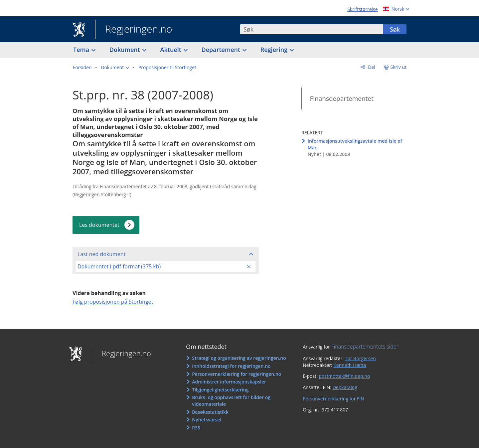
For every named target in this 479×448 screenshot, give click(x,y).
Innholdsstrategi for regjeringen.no (231, 366)
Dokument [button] (126, 50)
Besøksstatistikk (210, 412)
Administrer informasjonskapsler (229, 382)
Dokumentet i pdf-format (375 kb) (119, 266)
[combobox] (312, 29)
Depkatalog (345, 387)
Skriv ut (399, 67)
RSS (196, 428)
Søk (395, 29)
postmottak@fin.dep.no (344, 376)
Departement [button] (222, 50)
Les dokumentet (99, 225)
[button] (115, 68)
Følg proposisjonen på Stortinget (113, 302)
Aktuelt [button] (172, 50)
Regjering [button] (275, 50)
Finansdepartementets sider (365, 347)
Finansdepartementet (341, 98)
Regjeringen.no (134, 30)
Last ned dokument (101, 254)
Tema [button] (82, 50)
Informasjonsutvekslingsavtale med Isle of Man (355, 144)
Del (371, 67)
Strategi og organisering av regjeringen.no (239, 358)
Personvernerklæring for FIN (333, 399)
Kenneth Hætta (350, 365)
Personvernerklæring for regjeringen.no (237, 374)
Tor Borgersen (360, 358)
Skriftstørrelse (362, 9)
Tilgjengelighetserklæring (220, 390)
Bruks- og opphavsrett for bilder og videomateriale (231, 401)
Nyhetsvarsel (207, 420)
